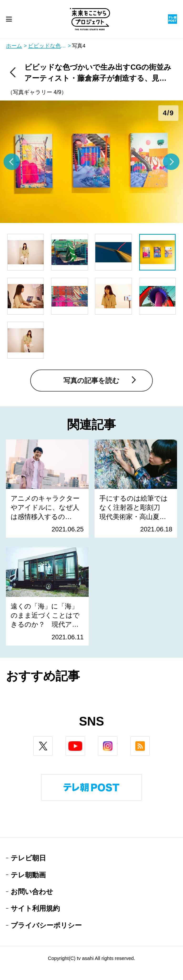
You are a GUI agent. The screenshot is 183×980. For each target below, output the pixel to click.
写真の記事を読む (91, 381)
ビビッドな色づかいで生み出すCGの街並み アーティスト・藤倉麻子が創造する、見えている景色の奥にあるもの (50, 46)
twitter (53, 740)
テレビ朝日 (28, 858)
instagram (117, 740)
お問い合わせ (32, 892)
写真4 (79, 46)
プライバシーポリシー (46, 925)
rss (150, 740)
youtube (85, 740)
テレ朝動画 (28, 875)
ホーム (14, 46)
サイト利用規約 (35, 908)
